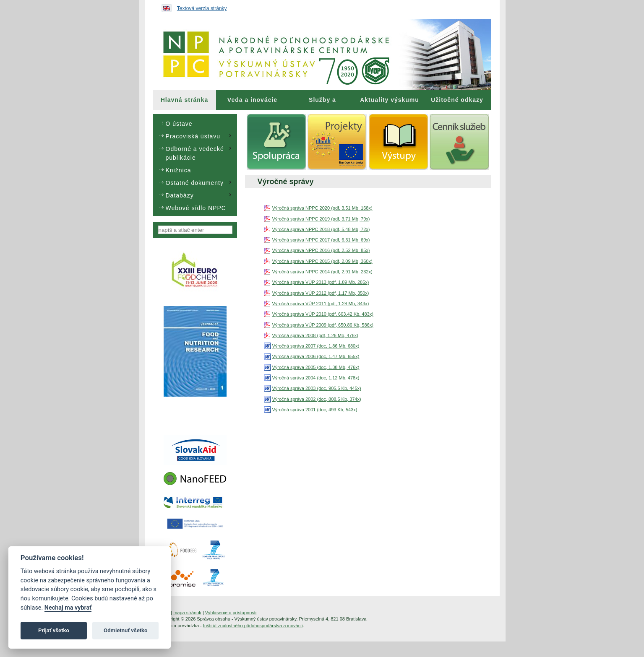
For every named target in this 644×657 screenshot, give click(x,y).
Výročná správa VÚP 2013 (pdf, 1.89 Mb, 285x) (321, 282)
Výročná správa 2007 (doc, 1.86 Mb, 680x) (316, 346)
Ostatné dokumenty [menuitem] (199, 182)
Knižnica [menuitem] (179, 170)
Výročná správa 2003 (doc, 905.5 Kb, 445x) (317, 388)
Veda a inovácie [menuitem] (252, 100)
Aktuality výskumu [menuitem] (390, 100)
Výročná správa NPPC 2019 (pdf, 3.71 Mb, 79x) (321, 219)
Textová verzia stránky (202, 8)
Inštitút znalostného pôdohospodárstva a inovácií (253, 626)
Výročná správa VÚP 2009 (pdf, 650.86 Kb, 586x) (323, 325)
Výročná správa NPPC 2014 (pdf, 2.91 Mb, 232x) (322, 272)
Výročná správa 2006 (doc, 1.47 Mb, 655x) (316, 356)
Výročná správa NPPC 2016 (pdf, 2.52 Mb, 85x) (321, 250)
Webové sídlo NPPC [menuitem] (196, 208)
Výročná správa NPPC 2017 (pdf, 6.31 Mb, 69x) (321, 240)
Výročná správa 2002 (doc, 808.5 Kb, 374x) (317, 399)
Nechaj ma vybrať (68, 608)
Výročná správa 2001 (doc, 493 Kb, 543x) (315, 410)
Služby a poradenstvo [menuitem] (322, 103)
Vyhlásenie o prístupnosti (231, 613)
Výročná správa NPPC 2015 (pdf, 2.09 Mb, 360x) (322, 261)
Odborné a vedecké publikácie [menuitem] (199, 153)
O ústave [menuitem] (179, 124)
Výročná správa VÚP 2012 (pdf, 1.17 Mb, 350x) (321, 293)
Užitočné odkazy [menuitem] (457, 100)
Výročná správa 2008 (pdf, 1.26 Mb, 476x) (315, 335)
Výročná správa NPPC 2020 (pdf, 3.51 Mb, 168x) (322, 208)
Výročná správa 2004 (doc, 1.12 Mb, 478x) (316, 378)
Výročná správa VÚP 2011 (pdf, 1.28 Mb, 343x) (321, 304)
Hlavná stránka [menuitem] (185, 100)
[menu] (195, 165)
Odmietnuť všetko (125, 630)
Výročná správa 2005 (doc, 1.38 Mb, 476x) (316, 367)
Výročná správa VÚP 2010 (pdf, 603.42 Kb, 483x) (323, 314)
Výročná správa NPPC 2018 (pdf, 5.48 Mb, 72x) (321, 229)
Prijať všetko (54, 630)
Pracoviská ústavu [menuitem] (199, 136)
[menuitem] (185, 100)
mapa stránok (187, 613)
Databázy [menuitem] (199, 195)
